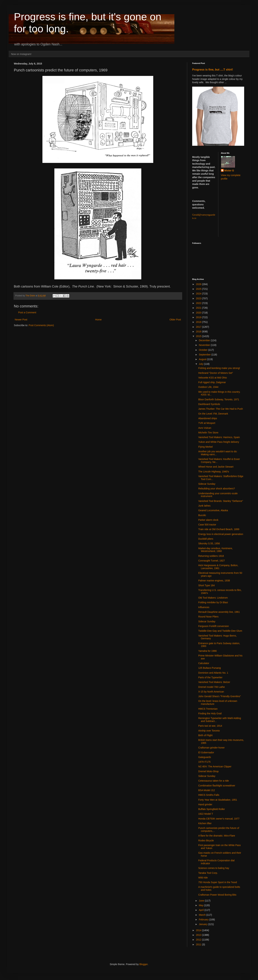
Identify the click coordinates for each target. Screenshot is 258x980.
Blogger (143, 964)
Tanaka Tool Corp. (208, 873)
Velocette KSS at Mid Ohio (213, 378)
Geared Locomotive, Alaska (213, 510)
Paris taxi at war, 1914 (210, 726)
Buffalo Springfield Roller (212, 809)
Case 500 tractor (207, 525)
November (205, 345)
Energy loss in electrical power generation (221, 534)
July (201, 364)
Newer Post (21, 320)
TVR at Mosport (207, 423)
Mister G (229, 171)
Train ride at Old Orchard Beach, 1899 (219, 529)
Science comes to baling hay (214, 868)
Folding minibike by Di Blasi (213, 602)
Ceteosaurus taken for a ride (214, 781)
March (203, 915)
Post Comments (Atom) (41, 325)
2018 (199, 322)
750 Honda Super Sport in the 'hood (218, 882)
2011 (199, 944)
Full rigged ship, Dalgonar (212, 382)
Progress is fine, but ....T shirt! (213, 69)
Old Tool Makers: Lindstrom (213, 598)
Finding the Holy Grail (210, 713)
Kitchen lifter (205, 823)
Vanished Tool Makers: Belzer (214, 682)
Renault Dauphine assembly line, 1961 (219, 612)
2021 (199, 308)
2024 (199, 294)
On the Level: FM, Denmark (213, 414)
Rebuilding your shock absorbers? (217, 489)
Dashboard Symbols (209, 404)
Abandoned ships (208, 418)
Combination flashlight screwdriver (217, 786)
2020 (199, 313)
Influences (204, 607)
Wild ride (203, 878)
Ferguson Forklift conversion (214, 626)
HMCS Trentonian (208, 709)
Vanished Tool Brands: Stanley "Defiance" (221, 501)
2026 (199, 284)
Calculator (204, 663)
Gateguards (205, 757)
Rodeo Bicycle (206, 840)
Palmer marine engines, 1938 (214, 581)
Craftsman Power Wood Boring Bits (217, 895)
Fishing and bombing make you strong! (219, 368)
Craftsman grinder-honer (212, 748)
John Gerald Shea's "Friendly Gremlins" (220, 696)
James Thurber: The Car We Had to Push (221, 409)
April (202, 910)
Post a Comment (27, 312)
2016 (199, 332)
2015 (199, 336)
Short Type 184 (206, 585)
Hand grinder (205, 804)
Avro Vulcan (205, 428)
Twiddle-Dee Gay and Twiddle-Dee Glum (220, 631)
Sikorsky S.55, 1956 (209, 543)
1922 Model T (206, 814)
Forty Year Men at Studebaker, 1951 (218, 800)
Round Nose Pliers (208, 617)
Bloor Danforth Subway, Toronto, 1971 (219, 399)
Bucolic (202, 515)
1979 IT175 (204, 762)
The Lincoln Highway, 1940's (214, 472)
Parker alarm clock (208, 520)
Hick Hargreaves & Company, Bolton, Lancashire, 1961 (218, 567)
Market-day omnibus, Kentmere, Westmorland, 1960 (215, 550)
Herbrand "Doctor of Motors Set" (216, 373)
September (205, 355)
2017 (199, 327)
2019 (199, 317)
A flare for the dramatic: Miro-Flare (217, 836)
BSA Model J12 (207, 790)
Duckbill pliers (206, 539)
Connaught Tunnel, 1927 (212, 561)
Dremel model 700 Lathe (212, 687)
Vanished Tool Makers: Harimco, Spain (219, 437)
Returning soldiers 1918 (211, 556)
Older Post (175, 320)
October (203, 350)
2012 (199, 940)
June (202, 901)
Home (98, 320)
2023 (199, 298)
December (205, 340)
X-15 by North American (211, 692)
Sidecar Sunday (207, 484)
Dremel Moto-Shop (208, 771)
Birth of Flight (205, 735)
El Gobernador (206, 752)
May (201, 905)
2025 (199, 289)
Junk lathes (204, 506)
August (203, 359)
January (203, 924)
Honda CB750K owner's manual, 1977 (219, 819)
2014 (199, 930)
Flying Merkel (205, 447)
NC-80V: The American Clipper (215, 766)
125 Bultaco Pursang (210, 668)
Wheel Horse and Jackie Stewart (216, 467)
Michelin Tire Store (208, 433)
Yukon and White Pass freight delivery (219, 442)
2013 (199, 935)
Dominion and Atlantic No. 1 (213, 673)
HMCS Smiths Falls (209, 795)
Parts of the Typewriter (210, 677)
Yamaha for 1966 (207, 651)
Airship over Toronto (209, 731)
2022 (199, 303)
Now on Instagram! (21, 54)
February (204, 920)
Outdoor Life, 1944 (208, 387)
